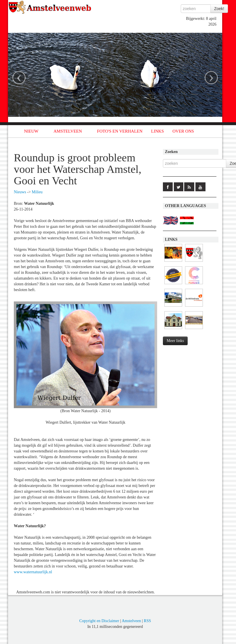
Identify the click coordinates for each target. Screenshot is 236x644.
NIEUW (31, 131)
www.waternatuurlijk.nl (33, 572)
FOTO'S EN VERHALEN (120, 131)
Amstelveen (131, 621)
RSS (147, 621)
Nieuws (20, 192)
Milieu (37, 192)
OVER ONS (183, 131)
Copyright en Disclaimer (99, 621)
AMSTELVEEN (68, 131)
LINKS (157, 131)
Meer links (175, 341)
